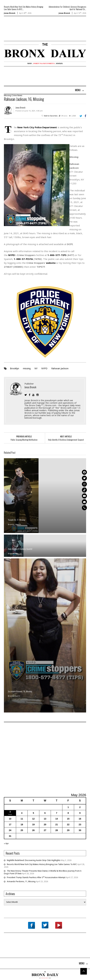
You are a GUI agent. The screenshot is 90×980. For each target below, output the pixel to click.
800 (52, 255)
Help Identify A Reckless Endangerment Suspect (66, 440)
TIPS (64, 255)
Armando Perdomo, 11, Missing (21, 881)
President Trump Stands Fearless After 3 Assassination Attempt (36, 877)
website (51, 263)
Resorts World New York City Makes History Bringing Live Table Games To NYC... (23, 8)
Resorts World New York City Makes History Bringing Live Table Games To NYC (42, 864)
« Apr (6, 843)
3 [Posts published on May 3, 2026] (10, 812)
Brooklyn (15, 368)
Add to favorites (51, 116)
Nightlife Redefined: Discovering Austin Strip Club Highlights (34, 860)
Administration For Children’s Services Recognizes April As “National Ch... (67, 8)
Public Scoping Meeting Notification (24, 440)
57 (23, 259)
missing (27, 368)
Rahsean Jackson (60, 368)
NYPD (44, 368)
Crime (14, 95)
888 (18, 259)
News (20, 95)
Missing (7, 95)
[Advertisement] (22, 33)
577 (58, 255)
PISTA (29, 259)
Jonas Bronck (10, 13)
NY (36, 368)
